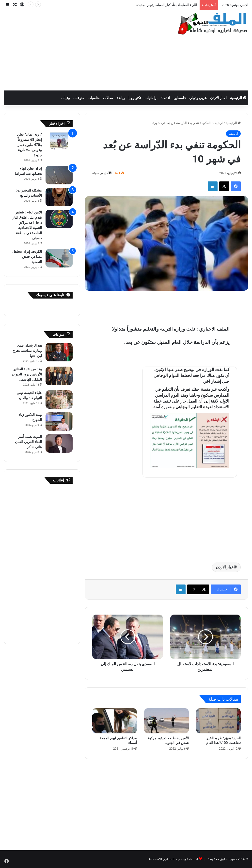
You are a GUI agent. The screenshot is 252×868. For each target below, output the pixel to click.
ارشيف (218, 123)
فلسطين (180, 98)
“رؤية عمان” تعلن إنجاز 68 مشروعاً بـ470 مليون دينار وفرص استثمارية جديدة (29, 145)
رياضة (121, 98)
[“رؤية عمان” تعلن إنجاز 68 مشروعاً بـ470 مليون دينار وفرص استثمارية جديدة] (59, 141)
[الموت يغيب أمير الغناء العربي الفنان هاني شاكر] (59, 443)
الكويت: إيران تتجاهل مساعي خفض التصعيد (27, 257)
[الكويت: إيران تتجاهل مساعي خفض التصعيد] (59, 258)
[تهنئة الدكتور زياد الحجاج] (59, 421)
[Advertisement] (82, 50)
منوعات (79, 98)
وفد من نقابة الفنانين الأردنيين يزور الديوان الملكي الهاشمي (27, 374)
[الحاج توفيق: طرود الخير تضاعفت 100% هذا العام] (218, 721)
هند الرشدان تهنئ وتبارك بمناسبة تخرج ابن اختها (27, 351)
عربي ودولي (198, 98)
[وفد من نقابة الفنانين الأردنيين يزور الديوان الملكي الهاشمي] (59, 376)
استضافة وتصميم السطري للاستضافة (173, 859)
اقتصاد (165, 98)
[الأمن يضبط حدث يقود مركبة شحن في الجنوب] (166, 721)
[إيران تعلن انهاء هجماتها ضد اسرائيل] (59, 175)
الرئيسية (238, 98)
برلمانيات (151, 98)
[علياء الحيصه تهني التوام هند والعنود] (59, 399)
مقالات (108, 98)
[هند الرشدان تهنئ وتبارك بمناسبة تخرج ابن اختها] (59, 352)
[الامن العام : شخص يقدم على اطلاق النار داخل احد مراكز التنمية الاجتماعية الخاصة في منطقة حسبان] (59, 219)
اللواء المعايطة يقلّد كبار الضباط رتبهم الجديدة (167, 5)
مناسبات (94, 98)
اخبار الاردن (218, 98)
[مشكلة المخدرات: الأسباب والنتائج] (59, 197)
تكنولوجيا (135, 98)
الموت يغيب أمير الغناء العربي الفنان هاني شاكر (28, 442)
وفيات (66, 98)
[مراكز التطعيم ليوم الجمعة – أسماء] (115, 721)
